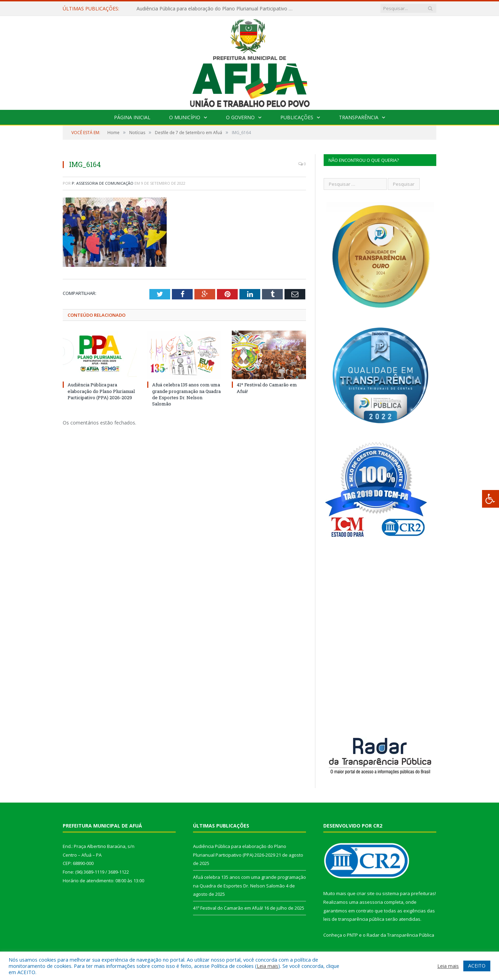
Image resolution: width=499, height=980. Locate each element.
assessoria (371, 902)
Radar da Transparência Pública (400, 935)
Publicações (297, 117)
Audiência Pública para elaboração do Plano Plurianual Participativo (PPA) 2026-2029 (216, 9)
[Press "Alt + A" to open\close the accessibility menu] (491, 499)
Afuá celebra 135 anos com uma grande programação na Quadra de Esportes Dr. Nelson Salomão (186, 394)
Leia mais (268, 966)
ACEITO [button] (477, 966)
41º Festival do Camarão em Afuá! (228, 908)
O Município (185, 117)
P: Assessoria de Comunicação (103, 183)
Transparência (359, 117)
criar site (366, 893)
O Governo (240, 117)
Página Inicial (132, 117)
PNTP (352, 935)
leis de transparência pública (354, 919)
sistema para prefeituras (409, 893)
